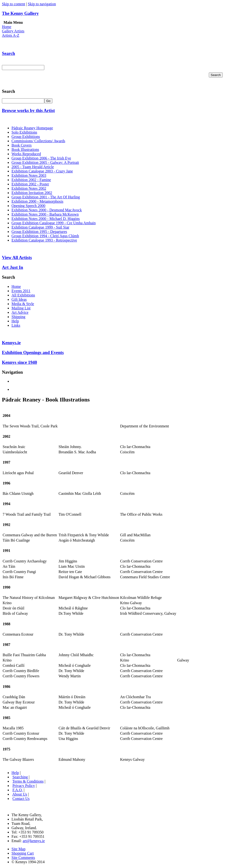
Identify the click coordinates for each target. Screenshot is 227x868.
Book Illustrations (25, 150)
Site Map (18, 849)
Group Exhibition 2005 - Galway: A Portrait (45, 162)
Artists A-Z (11, 35)
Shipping (18, 317)
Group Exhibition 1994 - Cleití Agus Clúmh (45, 236)
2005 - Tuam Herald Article (33, 167)
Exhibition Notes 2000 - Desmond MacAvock (47, 210)
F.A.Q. (18, 790)
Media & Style (23, 304)
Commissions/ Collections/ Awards (38, 141)
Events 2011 (21, 291)
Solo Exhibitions (24, 132)
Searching (20, 777)
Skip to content (14, 4)
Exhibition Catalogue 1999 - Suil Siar (40, 227)
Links (16, 325)
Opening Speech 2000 (28, 206)
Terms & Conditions (28, 781)
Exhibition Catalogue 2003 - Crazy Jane (42, 171)
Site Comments (23, 858)
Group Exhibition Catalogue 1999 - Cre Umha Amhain (54, 223)
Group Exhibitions (26, 137)
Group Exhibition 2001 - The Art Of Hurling (46, 197)
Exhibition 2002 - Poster (30, 184)
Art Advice (20, 312)
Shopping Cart (23, 853)
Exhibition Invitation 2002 (32, 193)
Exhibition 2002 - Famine (31, 180)
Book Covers (22, 145)
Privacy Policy (24, 786)
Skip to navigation (42, 4)
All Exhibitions (23, 295)
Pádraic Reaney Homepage (32, 128)
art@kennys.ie (34, 841)
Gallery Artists (13, 31)
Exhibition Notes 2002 (29, 188)
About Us (20, 794)
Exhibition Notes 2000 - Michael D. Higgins (46, 219)
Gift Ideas (19, 299)
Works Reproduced (26, 154)
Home (7, 27)
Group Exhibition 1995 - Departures (39, 232)
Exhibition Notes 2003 (29, 175)
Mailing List (21, 308)
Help (15, 321)
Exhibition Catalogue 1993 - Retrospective (44, 240)
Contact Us (21, 799)
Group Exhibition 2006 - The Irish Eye (41, 158)
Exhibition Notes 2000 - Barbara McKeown (45, 214)
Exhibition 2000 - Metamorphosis (37, 201)
